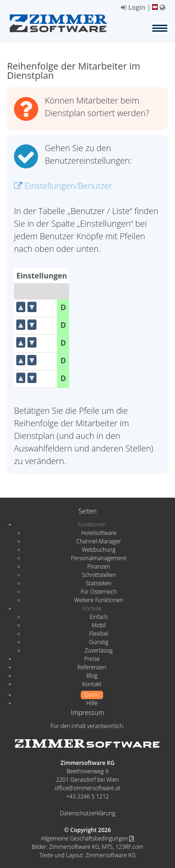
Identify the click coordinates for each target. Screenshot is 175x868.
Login (133, 7)
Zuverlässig (99, 650)
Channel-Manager (99, 541)
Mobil (99, 625)
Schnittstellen (98, 575)
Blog (92, 676)
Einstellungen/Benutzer (63, 186)
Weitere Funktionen (99, 600)
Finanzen (98, 566)
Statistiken (99, 583)
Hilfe (92, 703)
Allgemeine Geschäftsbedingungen (87, 838)
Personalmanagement (99, 558)
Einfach (99, 617)
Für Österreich (99, 592)
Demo (92, 695)
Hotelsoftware (99, 533)
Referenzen (92, 667)
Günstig (99, 642)
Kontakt (92, 684)
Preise (92, 659)
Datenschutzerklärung (87, 813)
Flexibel (98, 634)
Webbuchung (99, 550)
